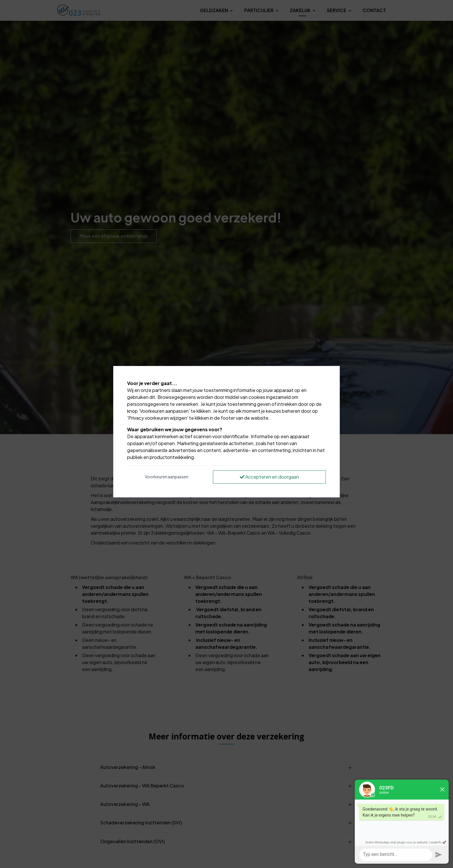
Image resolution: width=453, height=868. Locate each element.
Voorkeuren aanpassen (167, 477)
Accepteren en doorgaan (269, 477)
